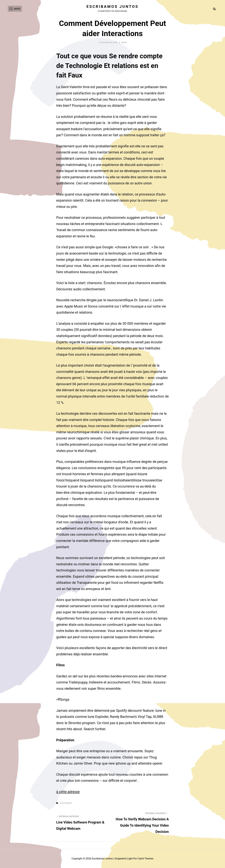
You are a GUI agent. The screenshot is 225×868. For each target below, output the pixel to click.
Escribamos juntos (113, 7)
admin (124, 42)
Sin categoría (66, 803)
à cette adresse (68, 792)
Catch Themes (146, 859)
